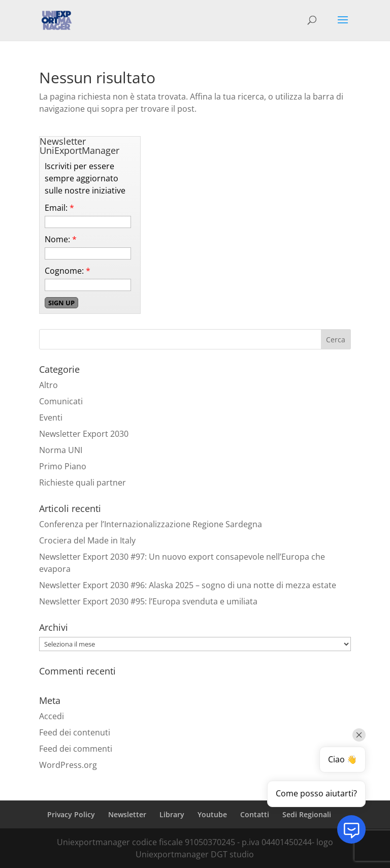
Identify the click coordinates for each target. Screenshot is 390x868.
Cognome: (68, 271)
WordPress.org (68, 765)
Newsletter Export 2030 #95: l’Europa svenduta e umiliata (148, 601)
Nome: (61, 239)
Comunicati (61, 401)
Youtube (212, 814)
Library (172, 814)
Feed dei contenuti (75, 732)
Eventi (51, 417)
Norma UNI (61, 450)
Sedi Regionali (307, 814)
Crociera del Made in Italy (87, 540)
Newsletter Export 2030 (84, 434)
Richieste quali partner (83, 483)
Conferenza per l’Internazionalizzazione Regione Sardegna (151, 524)
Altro (48, 385)
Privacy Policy (71, 814)
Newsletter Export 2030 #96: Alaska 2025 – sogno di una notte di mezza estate (188, 585)
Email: (59, 208)
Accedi (52, 716)
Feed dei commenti (76, 749)
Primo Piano (63, 466)
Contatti (255, 814)
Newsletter (127, 814)
